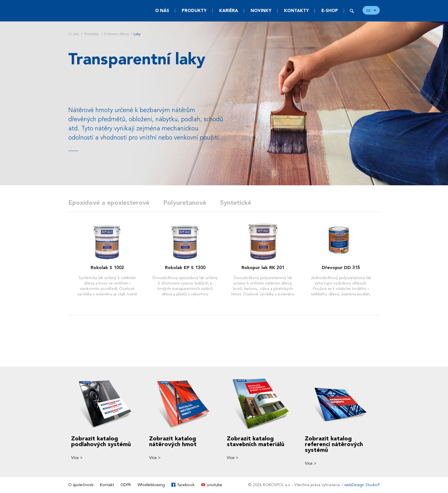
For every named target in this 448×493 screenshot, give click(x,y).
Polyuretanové (185, 203)
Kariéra (229, 11)
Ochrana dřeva (116, 34)
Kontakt (107, 485)
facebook (186, 485)
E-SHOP (330, 11)
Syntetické (236, 203)
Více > (77, 458)
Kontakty (296, 11)
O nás (162, 11)
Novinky (261, 11)
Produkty (194, 11)
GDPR (126, 485)
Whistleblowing (151, 485)
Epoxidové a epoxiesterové (109, 203)
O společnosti (81, 485)
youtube (215, 485)
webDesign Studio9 (362, 485)
